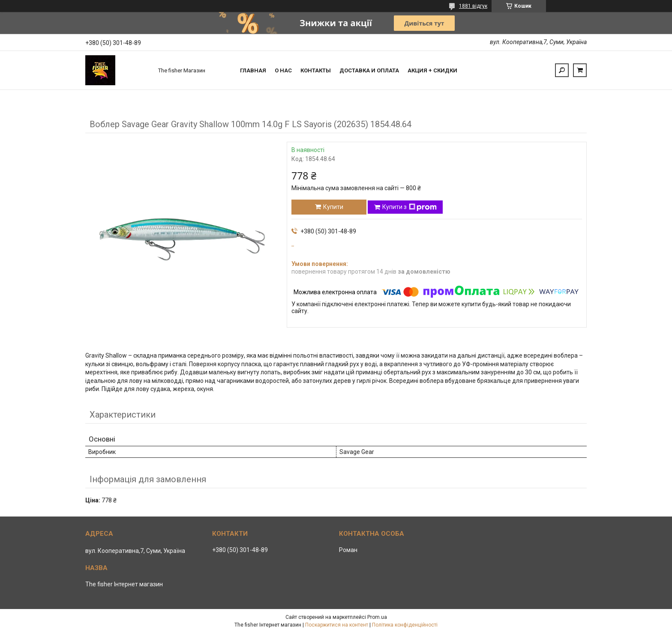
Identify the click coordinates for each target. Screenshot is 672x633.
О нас (283, 70)
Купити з (409, 207)
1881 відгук (473, 6)
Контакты (316, 70)
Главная (253, 70)
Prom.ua (377, 617)
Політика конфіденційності (405, 625)
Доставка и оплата (369, 70)
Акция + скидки (432, 70)
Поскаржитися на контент (337, 625)
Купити (333, 207)
